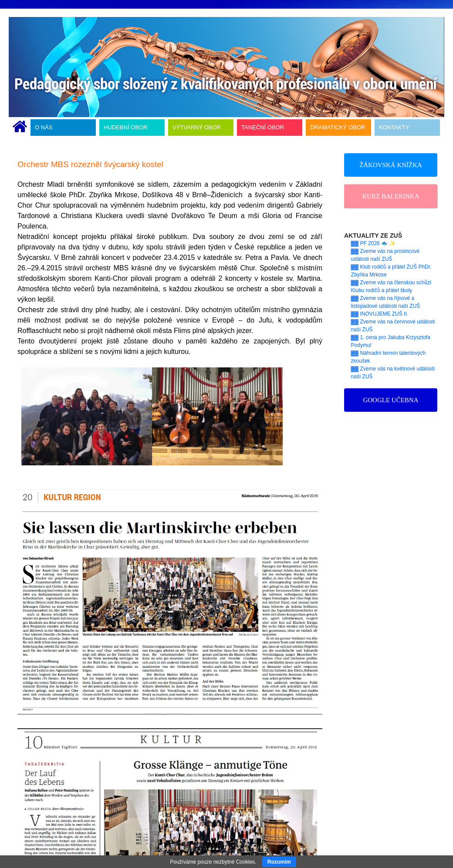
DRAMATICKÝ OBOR (338, 127)
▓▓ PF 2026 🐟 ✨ (374, 243)
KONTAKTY (394, 127)
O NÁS (44, 127)
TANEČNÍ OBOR (263, 127)
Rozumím (279, 862)
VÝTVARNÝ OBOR (197, 127)
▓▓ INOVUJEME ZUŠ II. (380, 314)
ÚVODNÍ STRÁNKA (20, 128)
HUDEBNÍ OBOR (125, 127)
